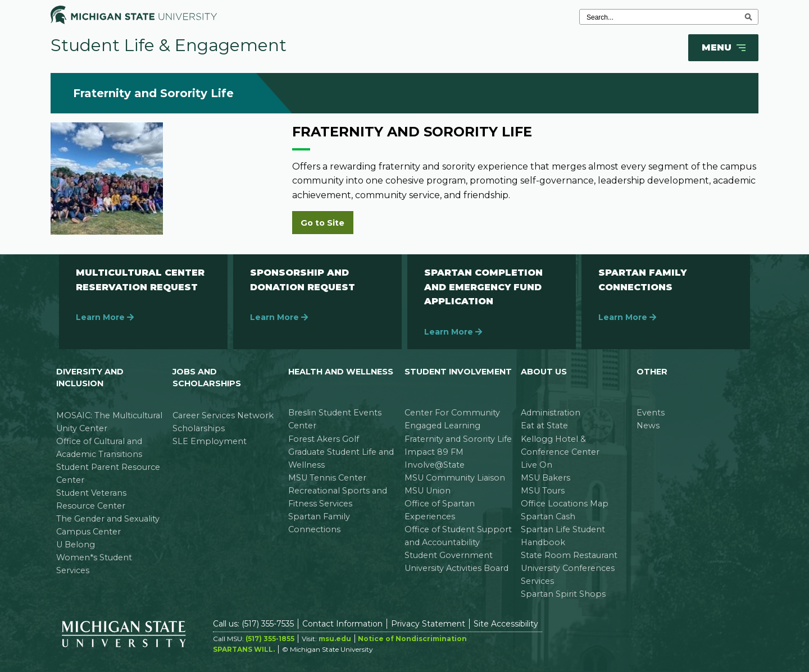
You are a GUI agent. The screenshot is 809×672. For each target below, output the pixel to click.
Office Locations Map (565, 504)
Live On (537, 465)
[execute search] (748, 17)
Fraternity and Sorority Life (458, 439)
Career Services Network (223, 415)
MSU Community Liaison (455, 478)
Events (651, 413)
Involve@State (435, 465)
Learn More (105, 317)
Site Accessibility (506, 624)
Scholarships (199, 428)
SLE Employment (210, 441)
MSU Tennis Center (327, 478)
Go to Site (322, 223)
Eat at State (544, 426)
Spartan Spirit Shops (563, 594)
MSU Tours (543, 491)
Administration (551, 413)
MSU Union (428, 491)
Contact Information (342, 624)
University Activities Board (456, 568)
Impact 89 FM (434, 452)
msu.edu (335, 639)
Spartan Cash (548, 516)
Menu (725, 48)
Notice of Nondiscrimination (412, 639)
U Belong (76, 545)
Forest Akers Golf (324, 439)
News (648, 426)
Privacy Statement (428, 624)
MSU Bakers (546, 478)
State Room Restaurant (569, 555)
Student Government (449, 555)
